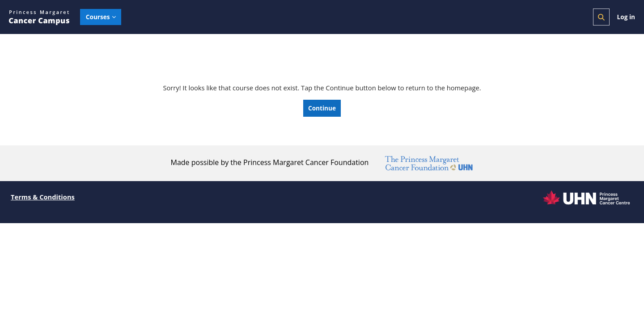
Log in (626, 17)
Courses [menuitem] (98, 17)
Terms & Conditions (43, 197)
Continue (322, 108)
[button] (601, 17)
